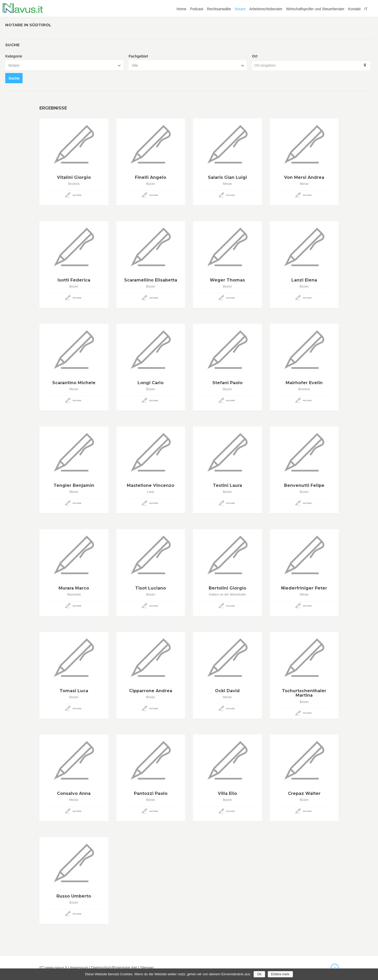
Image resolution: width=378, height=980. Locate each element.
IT (366, 9)
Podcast (197, 9)
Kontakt (354, 9)
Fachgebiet (138, 56)
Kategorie (14, 56)
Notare (240, 9)
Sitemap (147, 968)
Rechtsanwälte (219, 9)
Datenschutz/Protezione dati (114, 968)
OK (259, 974)
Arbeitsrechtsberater (266, 9)
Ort (255, 56)
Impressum (79, 968)
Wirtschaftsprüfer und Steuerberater (315, 9)
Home (181, 9)
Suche (14, 78)
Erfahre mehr (280, 974)
